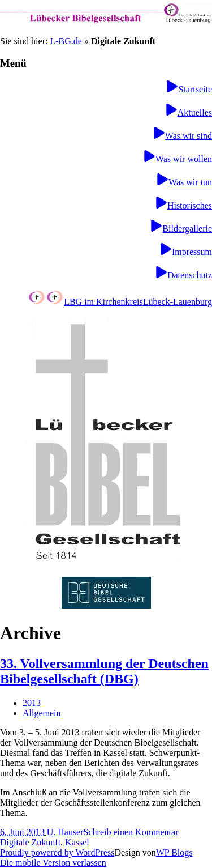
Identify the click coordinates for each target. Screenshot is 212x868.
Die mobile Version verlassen (53, 863)
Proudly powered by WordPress (57, 852)
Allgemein (42, 713)
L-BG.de (66, 41)
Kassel (77, 842)
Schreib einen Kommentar (131, 832)
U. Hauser (65, 832)
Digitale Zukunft (30, 842)
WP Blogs (174, 852)
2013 (32, 703)
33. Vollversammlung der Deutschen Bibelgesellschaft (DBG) (104, 671)
